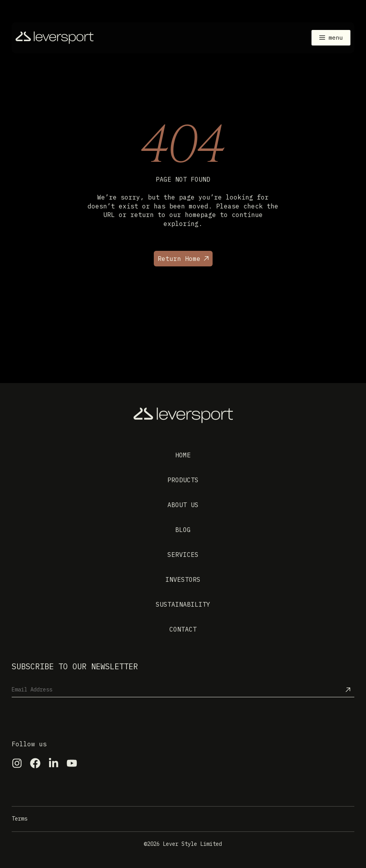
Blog (183, 530)
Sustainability (183, 604)
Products (183, 480)
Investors (183, 579)
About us (183, 505)
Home (183, 455)
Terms (19, 819)
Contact (183, 629)
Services (183, 555)
